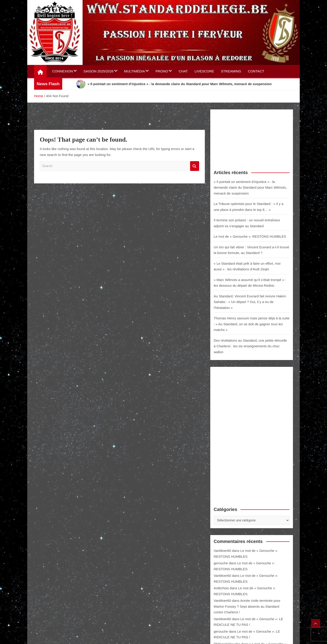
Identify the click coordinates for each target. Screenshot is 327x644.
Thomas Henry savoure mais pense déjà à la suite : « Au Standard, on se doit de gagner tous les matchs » (252, 324)
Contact (256, 71)
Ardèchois (221, 588)
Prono (162, 71)
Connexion (63, 71)
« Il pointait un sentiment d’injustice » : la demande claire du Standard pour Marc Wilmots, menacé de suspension (250, 188)
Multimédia (135, 71)
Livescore (204, 71)
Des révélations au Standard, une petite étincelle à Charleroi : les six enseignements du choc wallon (250, 346)
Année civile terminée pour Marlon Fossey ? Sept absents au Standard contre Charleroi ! (247, 606)
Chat (183, 71)
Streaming (231, 71)
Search (195, 166)
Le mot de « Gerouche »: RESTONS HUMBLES (250, 236)
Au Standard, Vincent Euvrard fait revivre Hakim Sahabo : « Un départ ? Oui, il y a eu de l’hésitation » (250, 302)
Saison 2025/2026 (99, 71)
